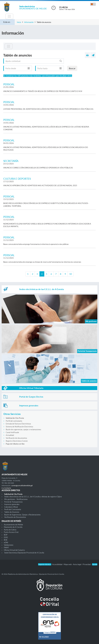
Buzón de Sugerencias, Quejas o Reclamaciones (22, 515)
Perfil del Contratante (13, 509)
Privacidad (87, 564)
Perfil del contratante (14, 421)
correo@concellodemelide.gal (22, 485)
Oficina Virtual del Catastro (14, 550)
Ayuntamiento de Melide (13, 525)
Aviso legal (77, 564)
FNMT (6, 548)
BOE (6, 540)
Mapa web (68, 564)
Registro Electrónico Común (17, 441)
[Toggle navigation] (9, 16)
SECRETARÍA (11, 161)
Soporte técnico (45, 564)
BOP (6, 535)
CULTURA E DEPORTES (17, 179)
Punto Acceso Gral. (11, 532)
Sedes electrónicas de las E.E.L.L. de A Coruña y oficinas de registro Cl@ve (33, 497)
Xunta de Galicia (10, 530)
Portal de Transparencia (13, 502)
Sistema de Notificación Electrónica (19, 427)
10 (71, 274)
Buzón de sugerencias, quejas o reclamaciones (23, 429)
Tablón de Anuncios (12, 512)
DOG (6, 537)
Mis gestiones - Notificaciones (16, 499)
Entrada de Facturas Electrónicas (18, 424)
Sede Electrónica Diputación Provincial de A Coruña (24, 553)
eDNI (6, 542)
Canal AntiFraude (12, 432)
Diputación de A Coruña (13, 527)
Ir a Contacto (6, 488)
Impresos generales (12, 504)
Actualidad (10, 435)
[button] (93, 4)
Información (29, 22)
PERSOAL (9, 84)
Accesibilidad (57, 564)
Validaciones (9, 545)
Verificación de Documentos (15, 517)
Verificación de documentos (16, 438)
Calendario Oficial (11, 507)
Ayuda (95, 564)
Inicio (19, 22)
